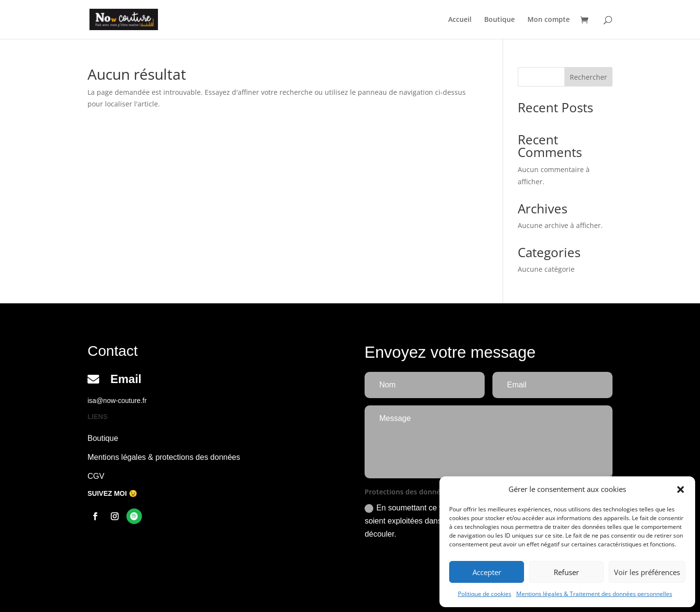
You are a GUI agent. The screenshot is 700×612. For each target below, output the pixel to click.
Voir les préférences (647, 572)
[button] (681, 490)
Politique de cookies (485, 594)
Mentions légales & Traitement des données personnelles (594, 594)
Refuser (566, 572)
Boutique (499, 20)
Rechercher (588, 77)
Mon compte (549, 20)
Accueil (460, 20)
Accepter (487, 572)
